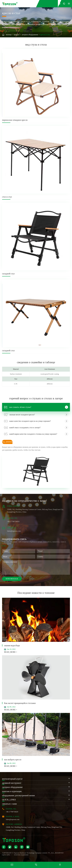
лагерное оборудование (30, 35)
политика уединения (21, 855)
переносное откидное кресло (15, 120)
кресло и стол (45, 35)
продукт (17, 35)
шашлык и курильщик (12, 791)
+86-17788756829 (12, 812)
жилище (9, 35)
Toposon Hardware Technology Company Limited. (31, 853)
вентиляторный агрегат (12, 779)
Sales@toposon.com (13, 819)
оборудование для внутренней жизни (18, 795)
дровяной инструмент (12, 783)
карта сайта (6, 855)
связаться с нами (9, 804)
